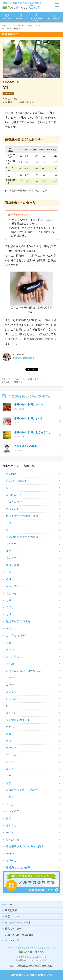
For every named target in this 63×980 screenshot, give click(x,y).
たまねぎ (11, 474)
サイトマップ (12, 940)
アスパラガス (14, 657)
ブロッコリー (14, 502)
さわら (10, 727)
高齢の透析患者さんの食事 (22, 537)
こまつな (11, 593)
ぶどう (10, 776)
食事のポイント (35, 26)
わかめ (10, 664)
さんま (10, 769)
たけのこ (11, 860)
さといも (11, 748)
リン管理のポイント (18, 720)
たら (9, 706)
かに (9, 488)
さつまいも (13, 509)
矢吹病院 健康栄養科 (24, 358)
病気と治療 (11, 910)
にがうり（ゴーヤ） (18, 636)
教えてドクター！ (54, 16)
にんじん (11, 755)
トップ (6, 26)
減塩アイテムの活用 (18, 621)
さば (9, 741)
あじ (9, 818)
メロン (10, 649)
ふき (9, 572)
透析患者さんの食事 (18, 868)
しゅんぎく (13, 699)
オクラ (10, 551)
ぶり (9, 600)
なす (9, 783)
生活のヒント (19, 26)
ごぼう (10, 607)
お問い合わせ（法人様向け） (20, 935)
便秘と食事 (13, 565)
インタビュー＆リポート (18, 922)
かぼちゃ (11, 628)
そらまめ (11, 558)
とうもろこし (14, 811)
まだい (10, 685)
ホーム (9, 904)
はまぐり (11, 692)
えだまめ (11, 544)
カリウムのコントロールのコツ (25, 671)
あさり (10, 579)
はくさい (11, 713)
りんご (10, 762)
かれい (10, 853)
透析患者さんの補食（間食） (23, 516)
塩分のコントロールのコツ (22, 790)
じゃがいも (13, 839)
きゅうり (11, 825)
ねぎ (9, 734)
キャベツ (11, 678)
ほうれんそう (14, 495)
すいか (10, 804)
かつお (10, 832)
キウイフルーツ (15, 586)
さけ (9, 614)
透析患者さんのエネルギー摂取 (25, 846)
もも (9, 642)
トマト (10, 797)
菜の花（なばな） (17, 481)
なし (9, 530)
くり (9, 523)
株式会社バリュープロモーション (36, 966)
